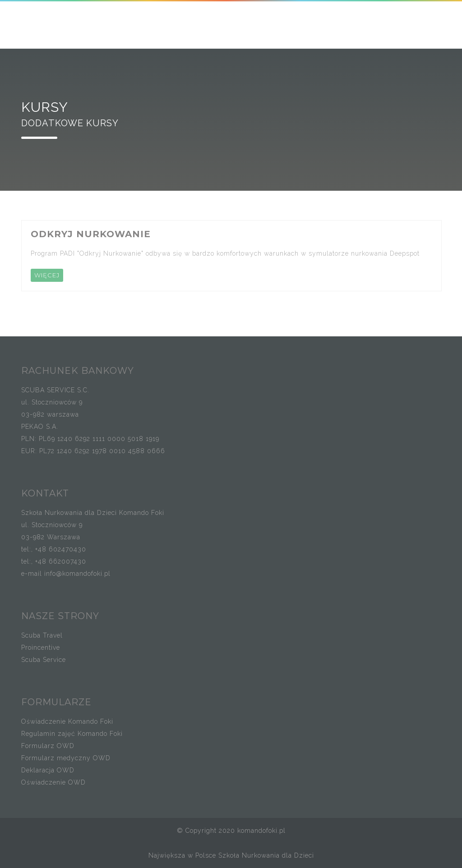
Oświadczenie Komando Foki (67, 721)
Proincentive (41, 648)
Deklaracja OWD (48, 770)
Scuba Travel (42, 635)
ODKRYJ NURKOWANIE (91, 234)
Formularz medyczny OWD (66, 758)
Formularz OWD (48, 746)
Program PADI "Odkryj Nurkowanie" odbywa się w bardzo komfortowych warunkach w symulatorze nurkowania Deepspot (225, 253)
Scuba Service (44, 660)
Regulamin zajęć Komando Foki (72, 734)
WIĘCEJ (47, 275)
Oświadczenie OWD (53, 782)
